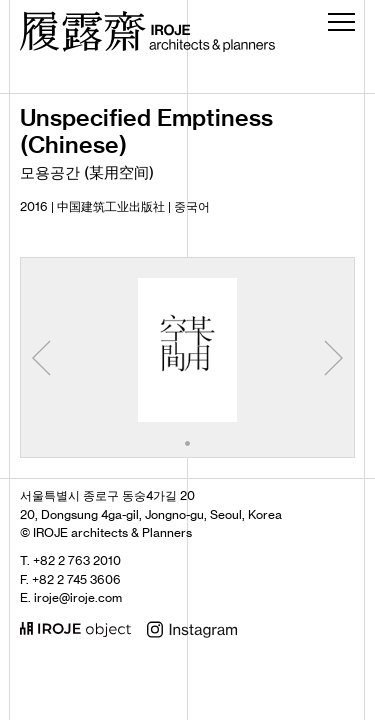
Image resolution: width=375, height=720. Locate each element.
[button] (187, 443)
